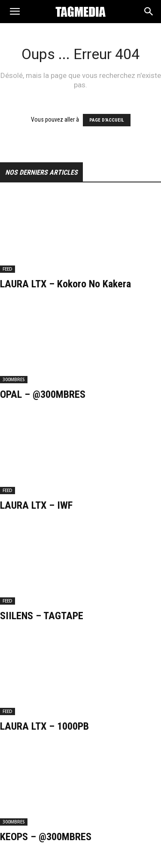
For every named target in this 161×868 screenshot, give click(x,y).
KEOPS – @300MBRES (46, 837)
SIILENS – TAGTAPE (42, 616)
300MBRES (14, 379)
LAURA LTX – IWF (36, 505)
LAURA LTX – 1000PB (44, 726)
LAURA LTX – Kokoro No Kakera (65, 284)
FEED (8, 269)
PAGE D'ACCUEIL (107, 120)
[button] (15, 13)
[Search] (149, 13)
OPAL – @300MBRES (43, 394)
